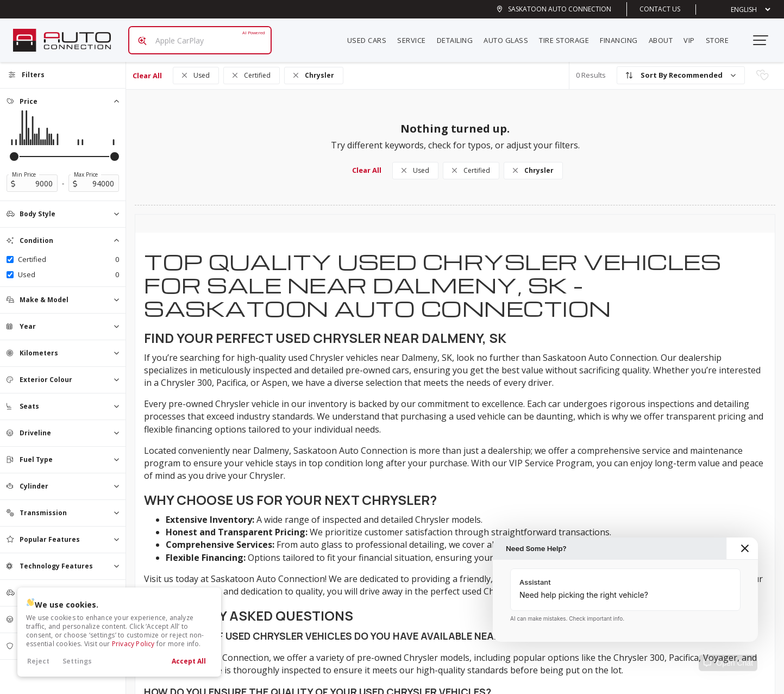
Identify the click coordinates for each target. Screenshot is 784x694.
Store (722, 36)
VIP (694, 36)
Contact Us (660, 9)
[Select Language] (742, 10)
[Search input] (196, 36)
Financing (623, 36)
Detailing (459, 36)
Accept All (189, 661)
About (665, 36)
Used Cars (371, 36)
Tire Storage (568, 36)
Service (416, 36)
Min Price (24, 166)
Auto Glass (510, 36)
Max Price (86, 166)
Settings (77, 661)
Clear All (147, 67)
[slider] (14, 148)
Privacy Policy (133, 644)
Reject (38, 661)
